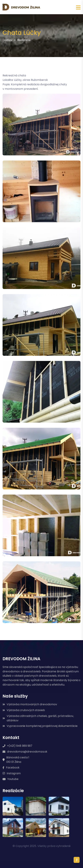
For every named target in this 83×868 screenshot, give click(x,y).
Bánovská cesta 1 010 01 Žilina (16, 760)
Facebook (11, 768)
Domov (7, 40)
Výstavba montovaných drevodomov (30, 704)
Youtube (11, 779)
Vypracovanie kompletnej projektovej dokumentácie (40, 726)
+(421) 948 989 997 (17, 746)
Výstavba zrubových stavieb (24, 710)
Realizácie (24, 40)
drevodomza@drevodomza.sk (25, 752)
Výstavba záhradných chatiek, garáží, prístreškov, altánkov (38, 718)
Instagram (12, 773)
